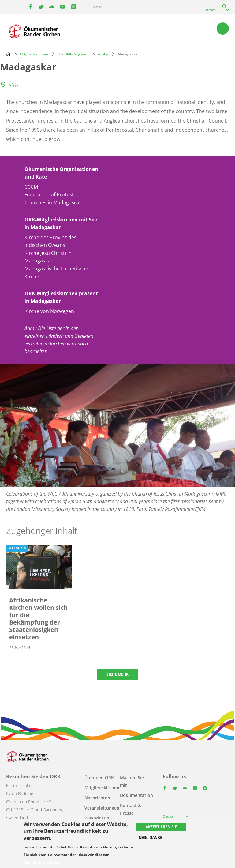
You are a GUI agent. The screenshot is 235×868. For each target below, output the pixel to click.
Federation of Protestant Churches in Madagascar (53, 198)
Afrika (103, 54)
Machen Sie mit (132, 781)
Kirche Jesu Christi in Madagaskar (48, 257)
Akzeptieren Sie (161, 827)
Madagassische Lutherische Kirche (56, 273)
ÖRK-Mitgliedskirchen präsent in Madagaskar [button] (61, 297)
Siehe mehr (117, 674)
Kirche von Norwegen (49, 311)
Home (8, 54)
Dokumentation (136, 795)
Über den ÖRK (99, 777)
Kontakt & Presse (131, 809)
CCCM (31, 187)
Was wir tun (97, 818)
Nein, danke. (151, 838)
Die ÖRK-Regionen (73, 54)
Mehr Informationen (42, 862)
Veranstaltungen (102, 808)
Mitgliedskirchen (34, 54)
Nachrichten (97, 798)
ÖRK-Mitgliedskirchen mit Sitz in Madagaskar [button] (61, 223)
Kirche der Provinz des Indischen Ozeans (50, 241)
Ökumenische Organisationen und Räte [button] (61, 173)
